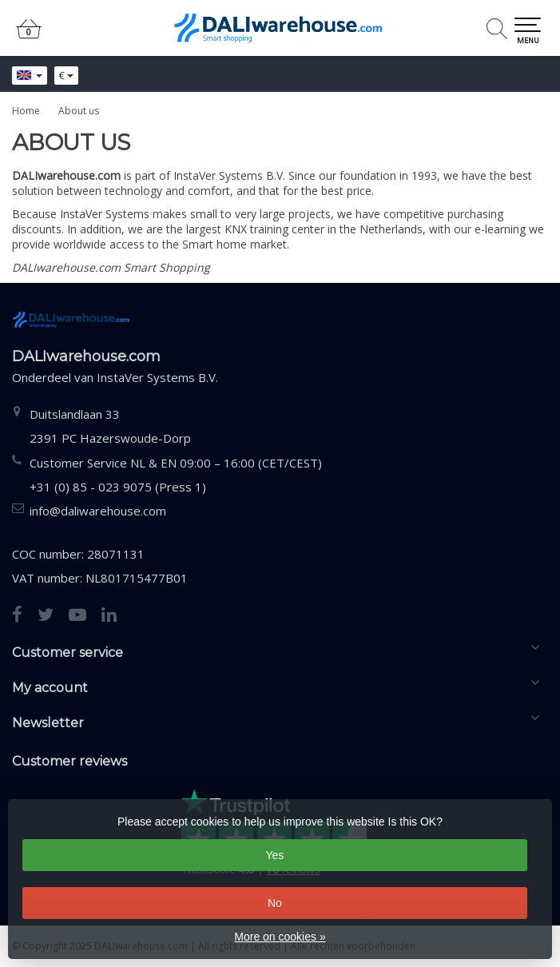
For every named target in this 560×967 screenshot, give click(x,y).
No (275, 903)
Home (26, 111)
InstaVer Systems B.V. (157, 377)
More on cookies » (280, 937)
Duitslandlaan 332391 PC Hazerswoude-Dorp (110, 426)
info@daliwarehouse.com (98, 511)
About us (79, 111)
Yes (274, 855)
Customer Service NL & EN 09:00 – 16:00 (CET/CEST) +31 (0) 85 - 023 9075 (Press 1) (176, 475)
